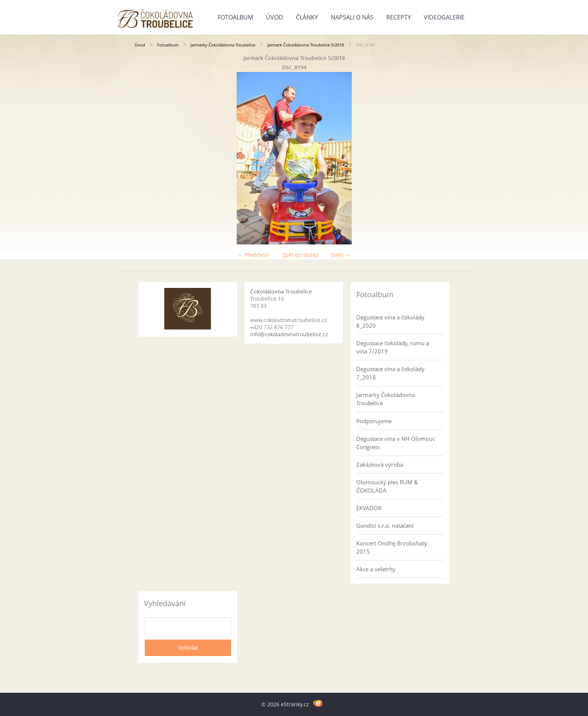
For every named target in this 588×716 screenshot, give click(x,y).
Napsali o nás (352, 17)
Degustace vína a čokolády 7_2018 (390, 373)
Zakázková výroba (380, 464)
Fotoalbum (235, 17)
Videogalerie (444, 17)
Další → (341, 255)
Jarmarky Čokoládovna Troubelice (223, 45)
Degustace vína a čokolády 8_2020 (390, 321)
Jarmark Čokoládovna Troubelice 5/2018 (306, 45)
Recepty (399, 17)
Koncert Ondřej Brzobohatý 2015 (392, 547)
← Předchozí (253, 255)
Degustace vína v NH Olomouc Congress (396, 443)
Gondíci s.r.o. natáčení (385, 526)
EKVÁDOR (369, 508)
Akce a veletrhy (376, 569)
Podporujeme (374, 421)
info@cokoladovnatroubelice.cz (289, 334)
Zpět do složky (300, 255)
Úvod (274, 17)
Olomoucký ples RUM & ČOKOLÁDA (387, 486)
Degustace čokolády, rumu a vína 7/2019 (393, 347)
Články (307, 17)
